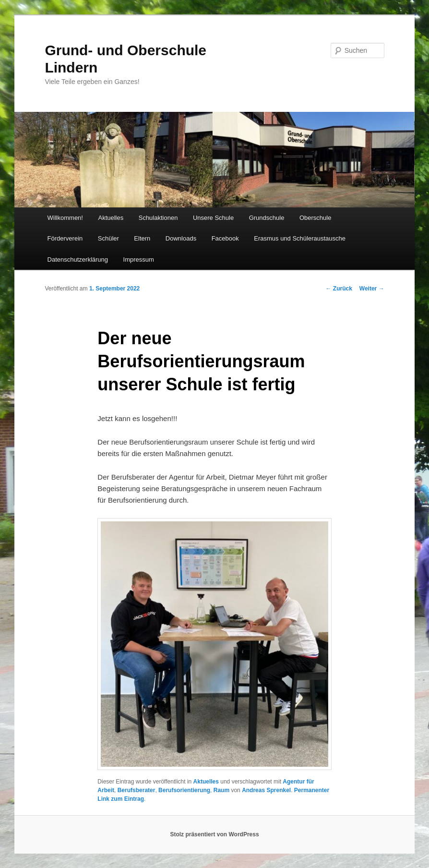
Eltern (142, 238)
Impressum (139, 259)
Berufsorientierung (184, 790)
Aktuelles (111, 218)
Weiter (372, 289)
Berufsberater (137, 790)
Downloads (181, 238)
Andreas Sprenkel (266, 790)
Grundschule (267, 218)
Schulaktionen (158, 218)
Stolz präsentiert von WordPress (214, 834)
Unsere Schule (213, 218)
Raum (221, 790)
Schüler (108, 238)
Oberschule (315, 218)
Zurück (339, 289)
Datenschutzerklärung (78, 259)
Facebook (225, 238)
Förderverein (65, 238)
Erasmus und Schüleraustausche (300, 238)
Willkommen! (65, 218)
